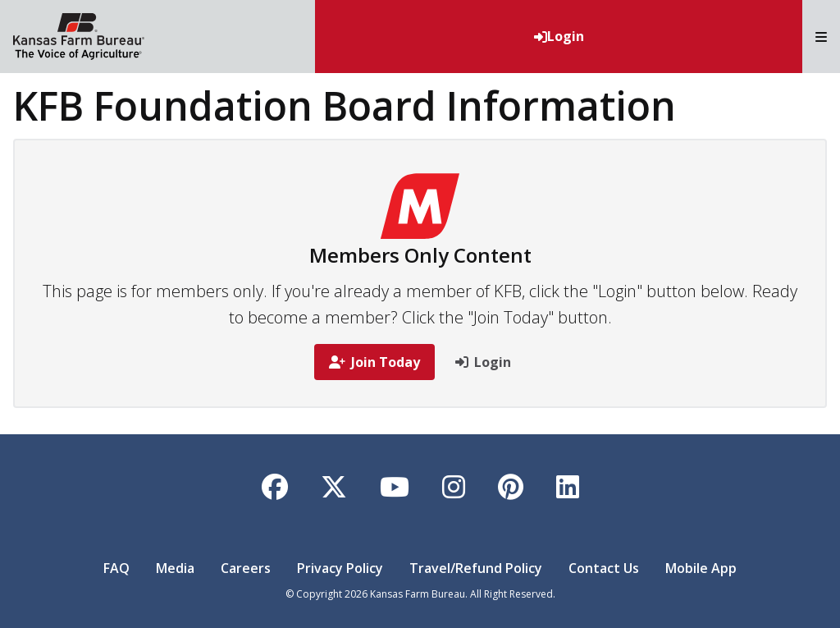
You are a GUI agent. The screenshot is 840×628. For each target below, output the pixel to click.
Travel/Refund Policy (476, 568)
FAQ (116, 568)
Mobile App (701, 568)
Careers (246, 568)
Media (175, 568)
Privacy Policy (340, 568)
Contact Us (604, 568)
